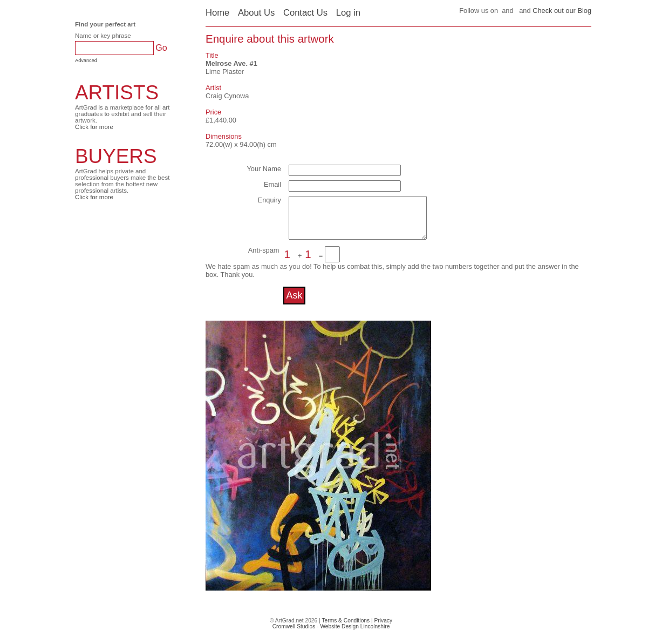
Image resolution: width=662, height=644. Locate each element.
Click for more (94, 127)
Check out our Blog (562, 11)
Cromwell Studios (294, 635)
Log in (348, 13)
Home (217, 13)
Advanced (86, 60)
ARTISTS (117, 93)
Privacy (384, 629)
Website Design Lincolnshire (355, 635)
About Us (256, 13)
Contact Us (305, 13)
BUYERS (116, 156)
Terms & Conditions (346, 629)
